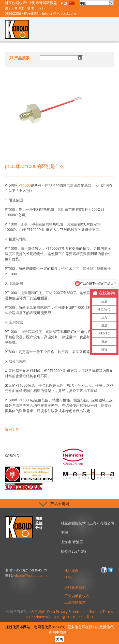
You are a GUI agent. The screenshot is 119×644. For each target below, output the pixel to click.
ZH (69, 3)
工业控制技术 (75, 602)
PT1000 (25, 185)
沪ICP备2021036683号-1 (73, 617)
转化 (68, 577)
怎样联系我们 (75, 587)
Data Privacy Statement (66, 612)
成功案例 (71, 571)
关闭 (59, 639)
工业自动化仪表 (77, 596)
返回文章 (12, 430)
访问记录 (37, 612)
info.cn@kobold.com (59, 13)
